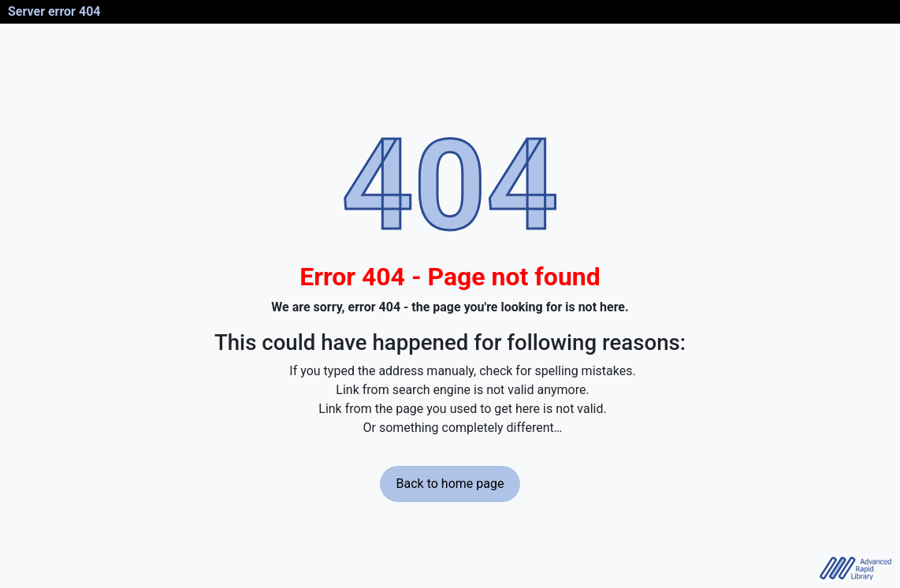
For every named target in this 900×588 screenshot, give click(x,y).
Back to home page (450, 484)
